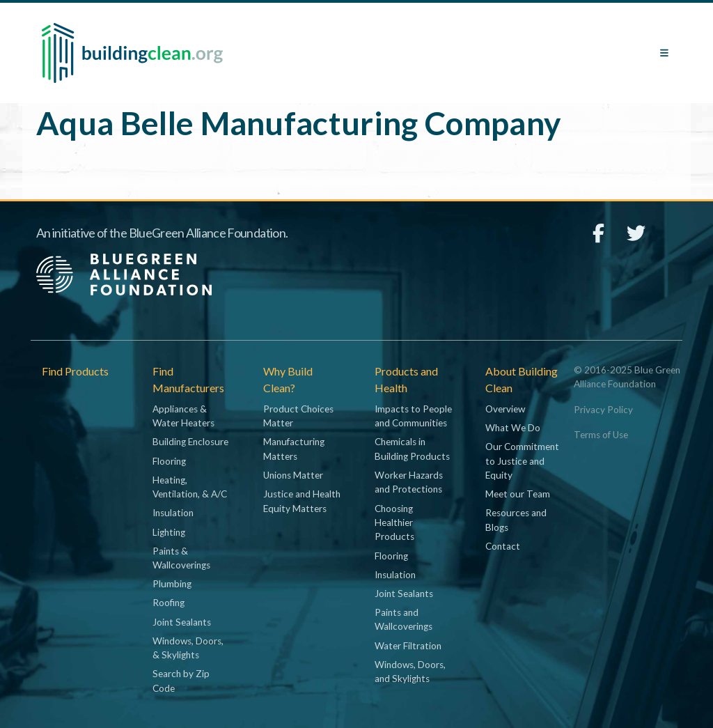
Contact (503, 546)
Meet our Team (518, 494)
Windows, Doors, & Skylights (188, 648)
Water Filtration (408, 646)
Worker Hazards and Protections (409, 482)
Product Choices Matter (298, 416)
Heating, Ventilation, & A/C (190, 487)
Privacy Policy (603, 410)
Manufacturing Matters (294, 449)
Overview (505, 409)
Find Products (75, 371)
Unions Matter (293, 475)
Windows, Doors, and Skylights (410, 672)
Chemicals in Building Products (412, 449)
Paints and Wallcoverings (403, 619)
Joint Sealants (182, 622)
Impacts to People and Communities (413, 416)
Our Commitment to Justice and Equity (522, 461)
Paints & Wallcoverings (181, 558)
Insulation (173, 513)
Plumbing (172, 584)
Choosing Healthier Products (394, 523)
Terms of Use (601, 435)
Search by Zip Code (181, 681)
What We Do (513, 428)
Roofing (169, 603)
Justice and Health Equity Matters (302, 501)
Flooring (169, 461)
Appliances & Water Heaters (183, 416)
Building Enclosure (190, 442)
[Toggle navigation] (664, 53)
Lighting (169, 532)
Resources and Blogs (516, 520)
